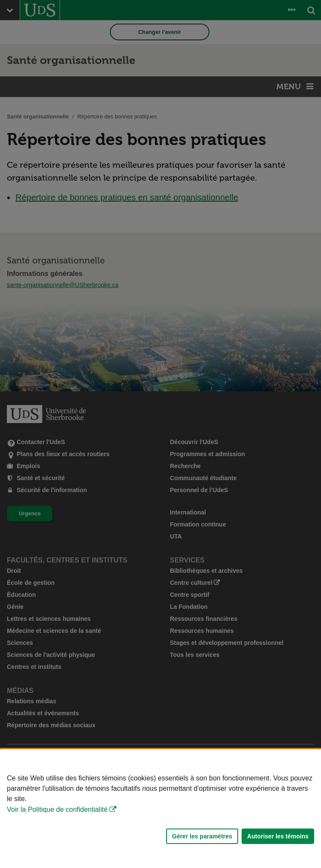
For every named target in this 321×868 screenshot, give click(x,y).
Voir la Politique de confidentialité (57, 809)
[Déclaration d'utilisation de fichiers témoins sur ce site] (160, 809)
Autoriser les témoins (278, 836)
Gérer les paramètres (202, 836)
